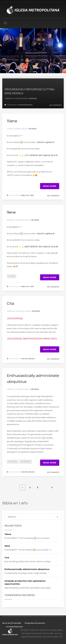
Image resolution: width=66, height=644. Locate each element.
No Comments (55, 105)
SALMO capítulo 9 (46, 142)
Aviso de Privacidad (12, 623)
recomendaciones (15, 626)
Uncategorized (26, 105)
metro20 (33, 98)
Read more (50, 186)
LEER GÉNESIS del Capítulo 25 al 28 (41, 246)
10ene (12, 121)
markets (27, 461)
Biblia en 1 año (27, 195)
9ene (11, 212)
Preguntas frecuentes (35, 623)
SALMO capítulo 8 (46, 233)
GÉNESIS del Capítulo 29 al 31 (44, 155)
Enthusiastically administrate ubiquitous (27, 569)
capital (14, 461)
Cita (10, 303)
